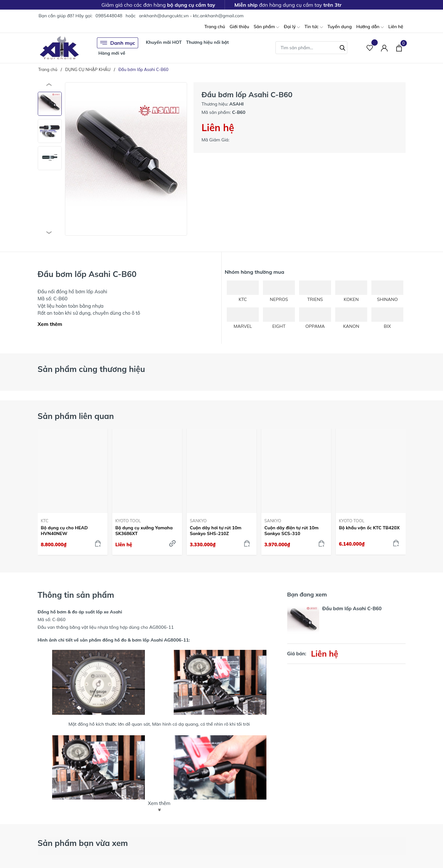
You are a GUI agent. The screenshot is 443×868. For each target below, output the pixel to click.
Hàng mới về (112, 53)
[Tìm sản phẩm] (311, 48)
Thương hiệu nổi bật (208, 42)
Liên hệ (396, 27)
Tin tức (314, 27)
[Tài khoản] (384, 48)
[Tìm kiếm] (343, 47)
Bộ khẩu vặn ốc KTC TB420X (369, 528)
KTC (45, 521)
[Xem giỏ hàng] (399, 48)
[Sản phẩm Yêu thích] (370, 48)
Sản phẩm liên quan (76, 416)
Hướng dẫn (370, 27)
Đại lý (292, 27)
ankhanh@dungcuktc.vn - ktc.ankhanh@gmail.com (191, 16)
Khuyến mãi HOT (164, 42)
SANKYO (198, 521)
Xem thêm (50, 324)
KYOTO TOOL (128, 521)
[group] (126, 159)
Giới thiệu (239, 27)
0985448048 (109, 16)
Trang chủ (215, 27)
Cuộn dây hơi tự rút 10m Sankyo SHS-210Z (216, 531)
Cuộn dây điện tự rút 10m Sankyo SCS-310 (292, 531)
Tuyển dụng (340, 27)
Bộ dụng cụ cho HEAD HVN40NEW (64, 531)
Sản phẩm (266, 27)
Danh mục (118, 43)
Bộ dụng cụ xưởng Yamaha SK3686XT (144, 531)
